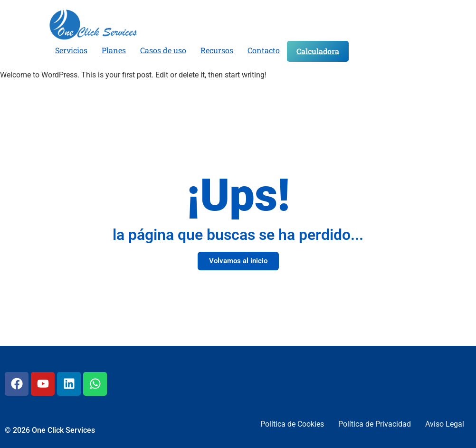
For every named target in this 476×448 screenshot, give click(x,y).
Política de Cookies (292, 424)
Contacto (264, 50)
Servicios (71, 50)
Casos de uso (163, 50)
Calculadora (318, 51)
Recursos (217, 50)
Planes (114, 50)
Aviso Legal (445, 424)
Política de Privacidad (375, 424)
